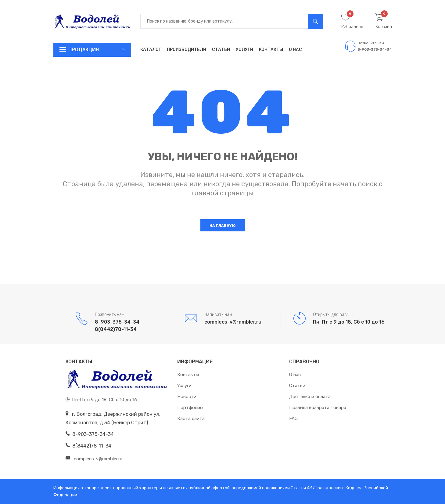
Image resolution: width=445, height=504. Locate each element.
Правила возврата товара (318, 408)
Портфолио (190, 408)
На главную (223, 226)
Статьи (221, 50)
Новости (187, 397)
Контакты (271, 50)
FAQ (293, 419)
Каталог (151, 50)
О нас (295, 50)
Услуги (244, 50)
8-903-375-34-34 (375, 49)
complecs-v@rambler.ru (233, 322)
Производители (187, 50)
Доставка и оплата (310, 397)
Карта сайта (191, 419)
